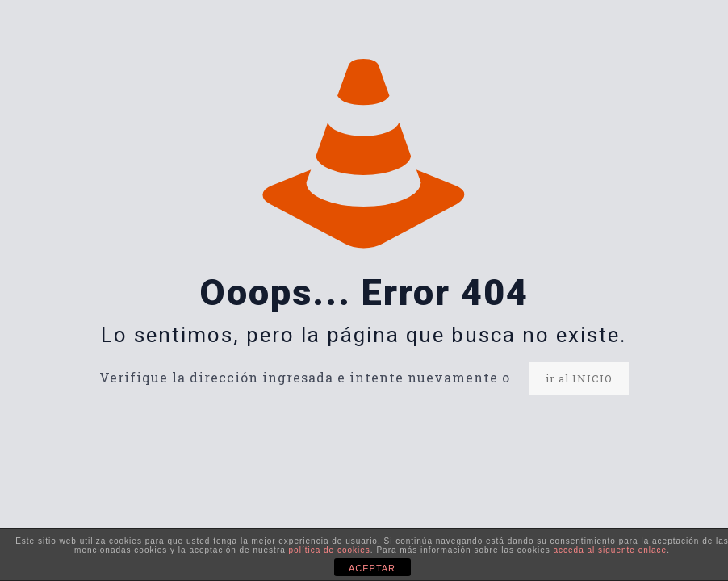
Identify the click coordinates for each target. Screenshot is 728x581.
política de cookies (330, 550)
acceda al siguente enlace (610, 550)
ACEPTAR (372, 568)
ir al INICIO (579, 378)
